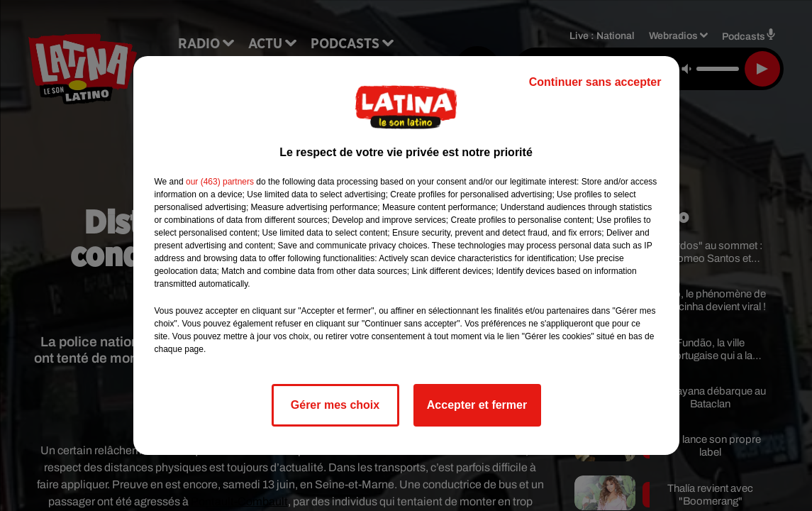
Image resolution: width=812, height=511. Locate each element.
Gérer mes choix (335, 405)
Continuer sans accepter (595, 82)
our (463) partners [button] (220, 182)
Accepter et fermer (477, 405)
